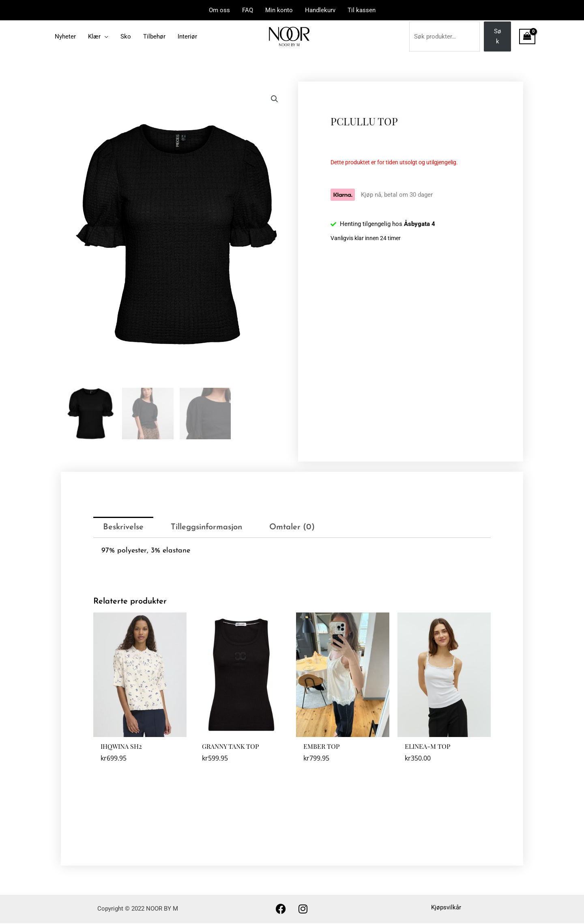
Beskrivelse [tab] (123, 528)
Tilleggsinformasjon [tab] (206, 528)
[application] (104, 37)
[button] (275, 99)
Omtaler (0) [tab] (292, 528)
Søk (498, 36)
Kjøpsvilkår (446, 909)
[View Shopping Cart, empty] (527, 37)
